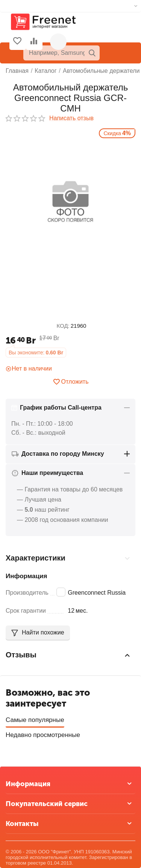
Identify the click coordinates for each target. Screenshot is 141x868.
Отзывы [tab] (69, 655)
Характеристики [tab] (69, 558)
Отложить (71, 382)
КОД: (63, 326)
